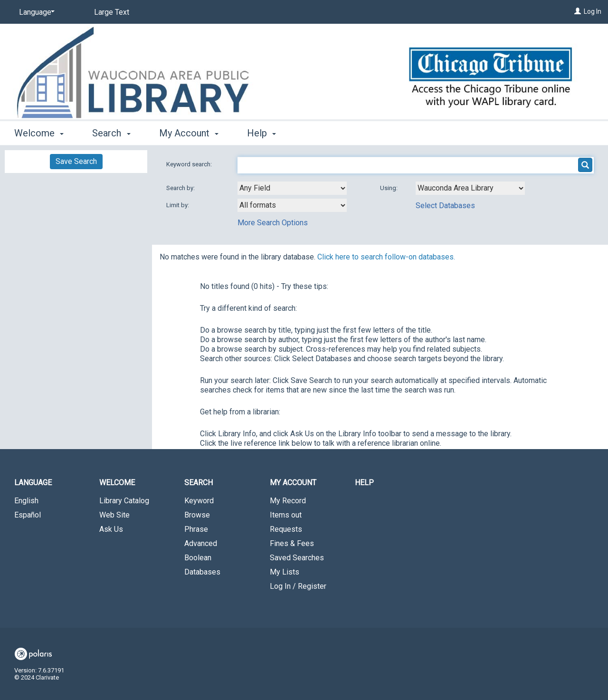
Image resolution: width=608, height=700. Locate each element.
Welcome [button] (39, 133)
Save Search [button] (76, 161)
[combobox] (292, 188)
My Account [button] (189, 133)
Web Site (114, 515)
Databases (202, 572)
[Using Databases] (470, 188)
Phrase (196, 529)
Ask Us (111, 529)
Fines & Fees (292, 543)
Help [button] (261, 133)
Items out (286, 515)
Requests (286, 529)
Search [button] (111, 133)
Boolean (198, 558)
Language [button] (33, 483)
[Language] (35, 12)
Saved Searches (297, 558)
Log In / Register (298, 586)
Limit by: (178, 205)
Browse (197, 515)
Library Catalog (124, 501)
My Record (288, 501)
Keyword (199, 501)
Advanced (201, 543)
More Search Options (273, 223)
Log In (593, 11)
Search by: (181, 188)
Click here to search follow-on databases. (386, 257)
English (26, 501)
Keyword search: (190, 164)
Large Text (112, 12)
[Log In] (578, 11)
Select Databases (445, 206)
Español (28, 515)
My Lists (285, 572)
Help (364, 483)
